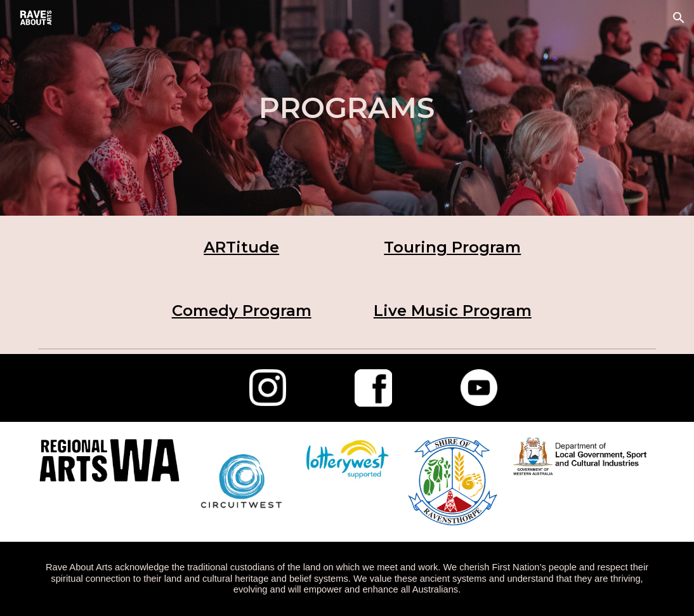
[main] (347, 108)
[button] (679, 18)
